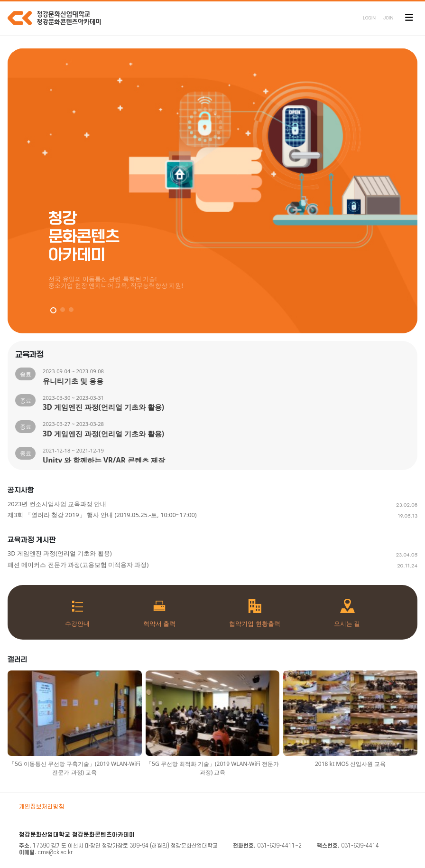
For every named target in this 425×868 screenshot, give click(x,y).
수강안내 (77, 623)
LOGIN (369, 18)
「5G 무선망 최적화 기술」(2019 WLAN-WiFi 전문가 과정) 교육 (212, 768)
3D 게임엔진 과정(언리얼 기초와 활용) (60, 553)
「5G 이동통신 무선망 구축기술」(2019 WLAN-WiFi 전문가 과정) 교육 (75, 768)
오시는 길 (347, 623)
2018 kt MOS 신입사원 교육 (351, 764)
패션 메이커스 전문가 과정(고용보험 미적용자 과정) (78, 565)
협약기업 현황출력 (254, 623)
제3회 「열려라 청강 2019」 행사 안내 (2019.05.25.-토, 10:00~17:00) (102, 515)
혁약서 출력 (159, 623)
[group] (212, 191)
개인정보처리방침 (42, 807)
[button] (53, 310)
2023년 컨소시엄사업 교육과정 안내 (57, 504)
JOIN (388, 18)
